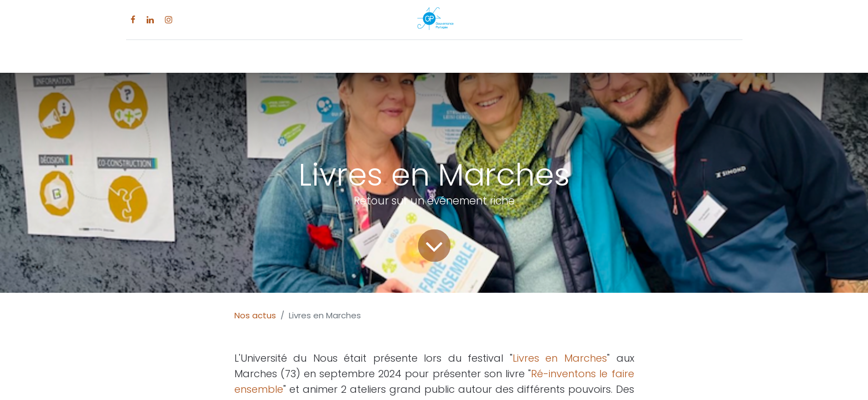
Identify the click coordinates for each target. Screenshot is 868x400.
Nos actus (255, 315)
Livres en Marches (560, 358)
